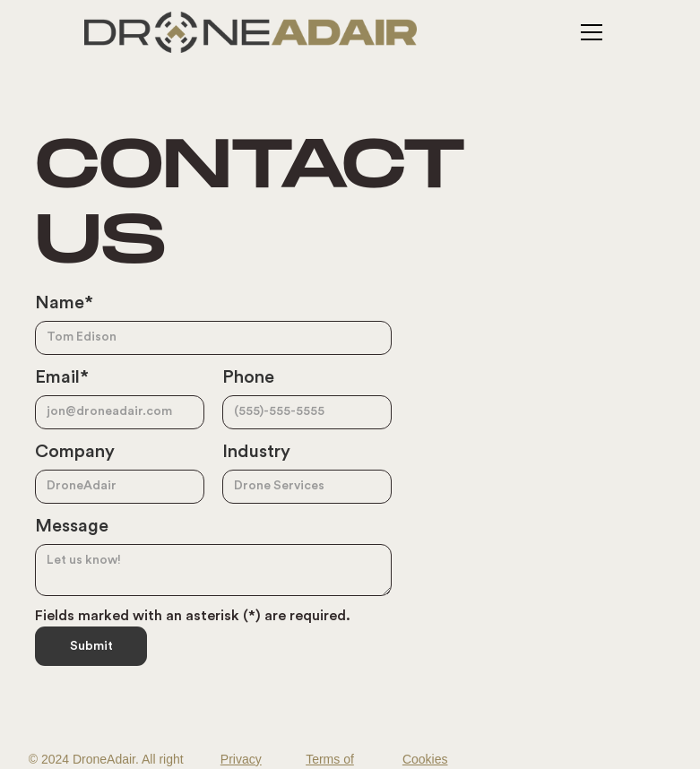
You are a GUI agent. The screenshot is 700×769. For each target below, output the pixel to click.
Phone (248, 377)
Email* (62, 377)
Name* (64, 303)
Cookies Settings (425, 760)
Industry (256, 452)
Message (72, 526)
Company (75, 452)
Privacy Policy (241, 760)
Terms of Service (330, 760)
